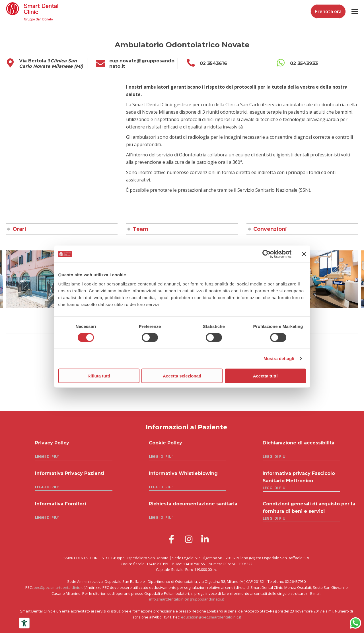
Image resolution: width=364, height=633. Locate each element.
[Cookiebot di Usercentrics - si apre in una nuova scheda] (267, 254)
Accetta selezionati (182, 376)
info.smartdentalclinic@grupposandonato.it (187, 599)
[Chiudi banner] (304, 254)
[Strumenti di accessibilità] (24, 623)
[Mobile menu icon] (355, 12)
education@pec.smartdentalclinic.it (211, 617)
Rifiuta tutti (99, 376)
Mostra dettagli (279, 359)
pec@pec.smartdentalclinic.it (58, 587)
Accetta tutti (265, 376)
